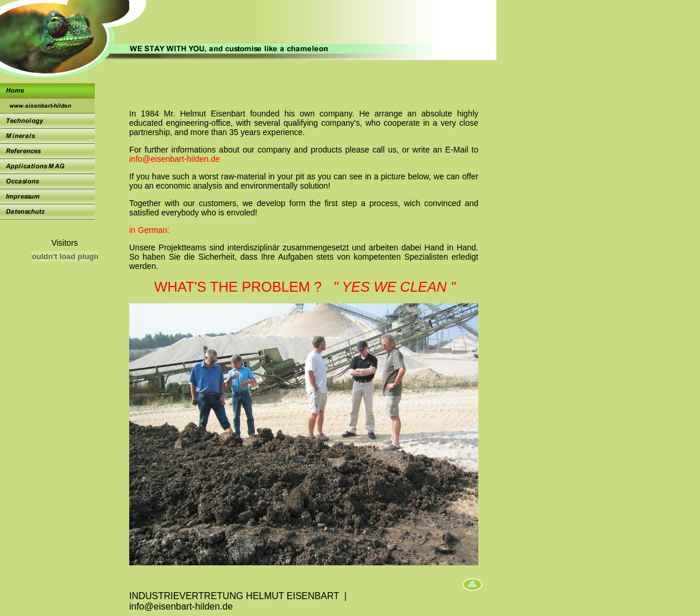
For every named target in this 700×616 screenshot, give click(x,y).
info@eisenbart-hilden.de (175, 159)
